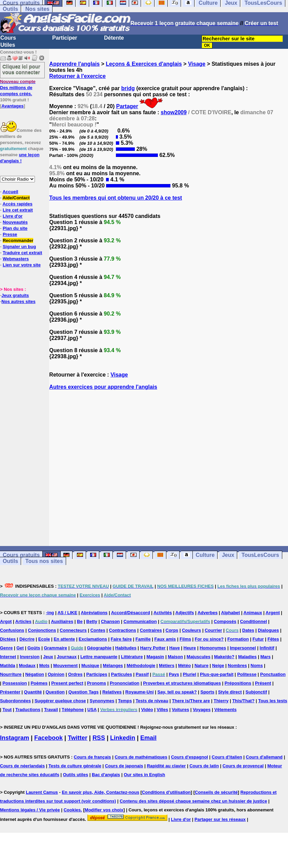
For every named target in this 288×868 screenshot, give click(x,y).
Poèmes (39, 683)
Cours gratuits (21, 555)
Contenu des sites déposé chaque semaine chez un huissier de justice (193, 801)
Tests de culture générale (75, 766)
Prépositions (238, 683)
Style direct (230, 692)
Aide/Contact (16, 198)
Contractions (123, 630)
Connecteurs (73, 630)
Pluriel (189, 674)
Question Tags (84, 692)
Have (175, 648)
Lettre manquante (99, 657)
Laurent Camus (42, 792)
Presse (10, 234)
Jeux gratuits (15, 295)
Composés (225, 621)
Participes (97, 674)
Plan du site (15, 228)
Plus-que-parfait (217, 674)
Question (55, 692)
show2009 (173, 112)
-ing (50, 613)
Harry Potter (153, 648)
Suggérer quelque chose (60, 701)
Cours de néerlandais (22, 766)
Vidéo (147, 710)
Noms (257, 665)
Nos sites (37, 9)
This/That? (243, 701)
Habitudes (126, 648)
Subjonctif (256, 692)
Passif (142, 674)
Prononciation (125, 683)
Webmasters (16, 259)
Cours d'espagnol (190, 757)
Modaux (27, 665)
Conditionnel (253, 621)
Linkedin (123, 738)
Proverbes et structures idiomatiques (182, 683)
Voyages (202, 710)
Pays (174, 674)
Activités (163, 613)
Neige (218, 665)
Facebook (48, 738)
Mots (44, 665)
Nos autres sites (18, 301)
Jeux (228, 555)
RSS (99, 738)
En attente (64, 639)
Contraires (151, 630)
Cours (8, 38)
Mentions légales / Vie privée (30, 810)
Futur (258, 639)
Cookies (72, 810)
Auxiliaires (62, 621)
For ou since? (209, 639)
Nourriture (11, 674)
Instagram (15, 738)
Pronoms (97, 683)
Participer (65, 38)
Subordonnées (15, 701)
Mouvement (65, 665)
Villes (162, 710)
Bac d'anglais (106, 775)
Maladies (248, 657)
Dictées (8, 639)
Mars (265, 657)
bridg (128, 88)
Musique (90, 665)
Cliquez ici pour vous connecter (21, 69)
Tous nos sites (44, 561)
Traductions (28, 710)
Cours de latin (204, 766)
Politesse (247, 674)
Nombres (237, 665)
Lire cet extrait (18, 210)
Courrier (213, 630)
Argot (6, 621)
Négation (35, 674)
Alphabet (231, 613)
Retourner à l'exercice (77, 76)
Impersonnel (243, 648)
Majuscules (199, 657)
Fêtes (273, 639)
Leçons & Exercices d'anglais (144, 64)
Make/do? (224, 657)
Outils (10, 9)
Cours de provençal (243, 766)
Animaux (253, 613)
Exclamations (93, 639)
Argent (273, 613)
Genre (6, 648)
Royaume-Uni (140, 692)
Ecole (44, 639)
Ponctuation (273, 674)
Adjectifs (185, 613)
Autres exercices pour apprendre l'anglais (103, 387)
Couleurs (191, 630)
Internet (8, 657)
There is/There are (191, 701)
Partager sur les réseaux (220, 819)
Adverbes (208, 613)
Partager (127, 106)
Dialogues (268, 630)
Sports (208, 692)
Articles (23, 621)
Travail (51, 710)
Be (80, 621)
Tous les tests (273, 701)
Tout (7, 710)
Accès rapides (17, 204)
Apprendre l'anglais (74, 64)
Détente (114, 38)
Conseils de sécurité (216, 792)
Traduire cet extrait (22, 253)
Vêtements (225, 710)
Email (148, 738)
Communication (140, 621)
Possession (15, 683)
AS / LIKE (68, 613)
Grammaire (55, 648)
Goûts (34, 648)
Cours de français (92, 757)
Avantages (12, 106)
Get (20, 648)
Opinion (56, 674)
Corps (172, 630)
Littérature (132, 657)
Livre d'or (13, 216)
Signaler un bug (19, 247)
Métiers (167, 665)
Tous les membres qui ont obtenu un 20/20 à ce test (116, 198)
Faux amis (165, 639)
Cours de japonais (124, 766)
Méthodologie (141, 665)
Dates (248, 630)
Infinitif (267, 648)
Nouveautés (15, 222)
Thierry (221, 701)
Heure (190, 648)
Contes (98, 630)
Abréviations (94, 613)
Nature (201, 665)
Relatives (112, 692)
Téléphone (73, 710)
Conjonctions (42, 630)
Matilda (8, 665)
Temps (125, 701)
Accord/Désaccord (131, 613)
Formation (238, 639)
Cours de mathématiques (141, 757)
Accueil (10, 192)
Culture (205, 555)
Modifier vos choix (104, 810)
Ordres (75, 674)
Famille (143, 639)
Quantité (33, 692)
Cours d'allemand (264, 757)
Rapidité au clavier (166, 766)
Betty (92, 621)
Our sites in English (144, 775)
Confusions (12, 630)
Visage (197, 64)
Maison (175, 657)
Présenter (10, 692)
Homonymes (213, 648)
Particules (121, 674)
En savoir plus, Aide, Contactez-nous (100, 792)
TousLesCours (260, 555)
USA (92, 710)
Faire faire (121, 639)
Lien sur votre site (22, 265)
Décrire (27, 639)
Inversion (30, 657)
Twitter (78, 738)
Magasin (155, 657)
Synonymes (102, 701)
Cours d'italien (227, 757)
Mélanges (113, 665)
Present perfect (67, 683)
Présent (263, 683)
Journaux (67, 657)
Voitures (180, 710)
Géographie (99, 648)
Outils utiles (76, 775)
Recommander (18, 240)
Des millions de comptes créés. (18, 88)
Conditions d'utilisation (166, 792)
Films (185, 639)
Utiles (8, 45)
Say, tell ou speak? (177, 692)
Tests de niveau (152, 701)
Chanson (110, 621)
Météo (185, 665)
